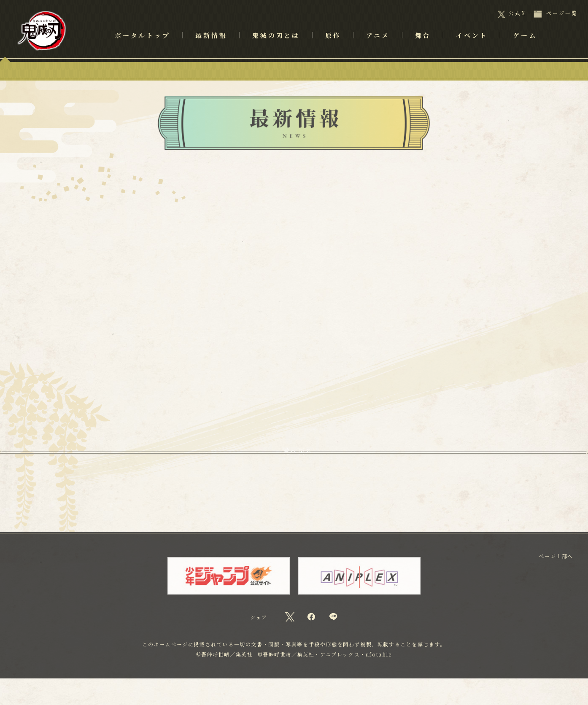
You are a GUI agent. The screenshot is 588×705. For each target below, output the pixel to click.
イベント (472, 47)
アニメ (378, 47)
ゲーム (525, 47)
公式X (517, 13)
